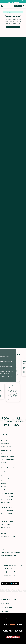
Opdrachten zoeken (7, 438)
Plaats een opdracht (7, 454)
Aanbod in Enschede (7, 513)
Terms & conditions (6, 607)
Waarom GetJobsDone (7, 441)
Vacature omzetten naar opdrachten (11, 553)
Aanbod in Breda (6, 502)
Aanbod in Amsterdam (7, 499)
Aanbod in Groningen (7, 516)
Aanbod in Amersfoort (7, 497)
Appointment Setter (7, 542)
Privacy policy (5, 603)
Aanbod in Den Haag (7, 505)
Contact (4, 484)
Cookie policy (5, 611)
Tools (3, 549)
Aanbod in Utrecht (6, 527)
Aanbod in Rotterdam (7, 522)
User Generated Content (8, 536)
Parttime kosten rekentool (8, 555)
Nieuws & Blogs (5, 478)
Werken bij (4, 489)
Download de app (6, 446)
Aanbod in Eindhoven (7, 511)
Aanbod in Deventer (7, 508)
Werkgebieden (5, 444)
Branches (4, 462)
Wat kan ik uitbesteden (8, 459)
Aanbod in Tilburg (6, 524)
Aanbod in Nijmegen (7, 519)
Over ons (4, 486)
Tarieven (4, 465)
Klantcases (4, 481)
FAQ (2, 475)
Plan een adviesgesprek (8, 468)
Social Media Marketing (8, 539)
